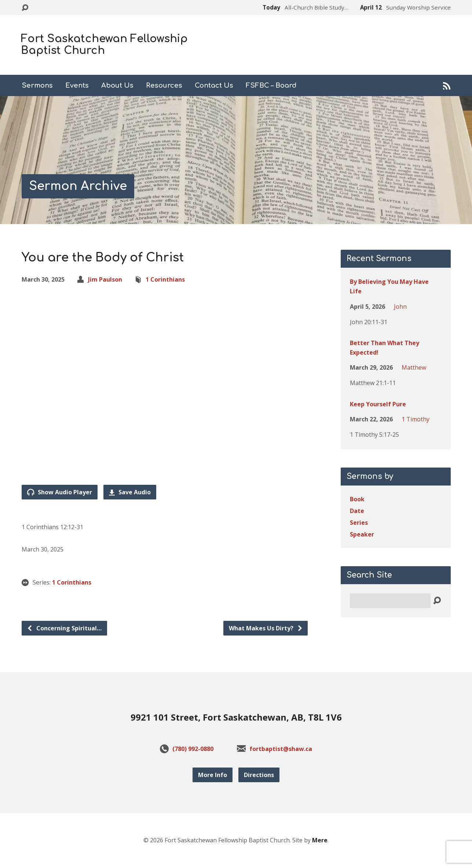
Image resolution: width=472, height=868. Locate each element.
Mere (320, 840)
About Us (117, 85)
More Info (213, 775)
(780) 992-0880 (193, 749)
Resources (164, 85)
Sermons (37, 85)
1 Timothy (416, 419)
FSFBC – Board (271, 85)
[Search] (390, 601)
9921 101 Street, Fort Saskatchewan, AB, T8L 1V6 (236, 717)
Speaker (362, 534)
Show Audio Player (60, 492)
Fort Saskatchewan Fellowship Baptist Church (104, 45)
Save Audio (130, 492)
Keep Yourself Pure (378, 404)
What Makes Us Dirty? (266, 628)
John (400, 307)
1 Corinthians (165, 279)
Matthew (414, 367)
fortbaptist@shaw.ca (281, 749)
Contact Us (214, 85)
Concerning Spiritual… (64, 628)
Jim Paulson (105, 279)
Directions (259, 775)
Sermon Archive (78, 186)
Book (357, 499)
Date (357, 511)
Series (359, 523)
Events (77, 85)
